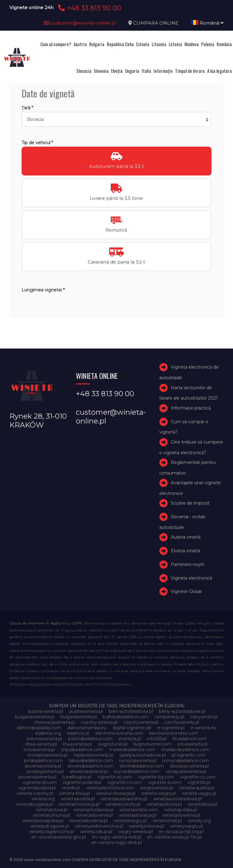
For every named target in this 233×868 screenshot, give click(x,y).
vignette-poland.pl (82, 782)
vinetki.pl (71, 788)
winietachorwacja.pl (79, 804)
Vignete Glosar (186, 592)
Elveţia (117, 71)
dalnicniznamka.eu (87, 728)
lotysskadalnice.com (82, 750)
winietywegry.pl (187, 826)
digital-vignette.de (132, 728)
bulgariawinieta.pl (79, 717)
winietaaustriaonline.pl (124, 799)
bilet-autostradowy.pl (131, 711)
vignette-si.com (165, 782)
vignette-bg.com (156, 777)
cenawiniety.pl (169, 717)
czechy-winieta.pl (99, 722)
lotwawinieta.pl (39, 750)
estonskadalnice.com (90, 739)
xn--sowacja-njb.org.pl (181, 832)
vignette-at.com (115, 777)
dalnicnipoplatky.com (39, 728)
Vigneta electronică (191, 578)
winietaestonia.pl (164, 804)
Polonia (208, 44)
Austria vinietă (186, 537)
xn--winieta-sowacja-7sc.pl (174, 837)
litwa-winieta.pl (41, 744)
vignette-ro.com (125, 782)
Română (207, 23)
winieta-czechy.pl (35, 793)
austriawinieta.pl (86, 711)
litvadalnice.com (190, 739)
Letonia (175, 44)
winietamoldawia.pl (93, 810)
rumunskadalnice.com (186, 761)
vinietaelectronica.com (110, 788)
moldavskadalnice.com (186, 750)
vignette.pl (199, 782)
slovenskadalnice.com (90, 766)
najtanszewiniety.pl (93, 755)
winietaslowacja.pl (138, 815)
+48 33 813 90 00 (89, 8)
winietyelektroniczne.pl (99, 826)
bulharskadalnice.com (126, 717)
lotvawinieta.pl (192, 744)
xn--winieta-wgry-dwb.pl (116, 842)
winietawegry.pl (130, 821)
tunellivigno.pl (77, 777)
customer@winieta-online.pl (80, 23)
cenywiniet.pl (204, 717)
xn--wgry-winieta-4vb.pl (116, 837)
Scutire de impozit (190, 503)
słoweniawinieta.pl (37, 777)
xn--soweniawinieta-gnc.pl (59, 837)
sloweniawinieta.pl (89, 771)
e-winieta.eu (203, 728)
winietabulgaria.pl (34, 804)
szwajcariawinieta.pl (186, 771)
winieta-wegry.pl (159, 793)
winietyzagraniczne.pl (52, 832)
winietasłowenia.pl (89, 821)
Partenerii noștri (188, 564)
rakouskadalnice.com (91, 761)
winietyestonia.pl (147, 826)
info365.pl (157, 739)
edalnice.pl (78, 733)
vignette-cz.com (198, 777)
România (224, 44)
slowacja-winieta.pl (189, 766)
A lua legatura (219, 71)
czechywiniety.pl (182, 722)
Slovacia (84, 71)
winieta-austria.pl (197, 788)
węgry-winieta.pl (135, 832)
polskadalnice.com (43, 761)
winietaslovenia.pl (95, 815)
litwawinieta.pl (78, 744)
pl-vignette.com (189, 755)
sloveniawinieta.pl (43, 766)
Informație (163, 71)
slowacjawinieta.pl (45, 771)
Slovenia (101, 71)
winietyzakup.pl (96, 832)
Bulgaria (97, 44)
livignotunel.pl (113, 744)
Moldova (192, 44)
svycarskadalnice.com (137, 771)
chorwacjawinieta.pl (54, 722)
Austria (80, 44)
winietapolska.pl (181, 810)
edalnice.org (48, 733)
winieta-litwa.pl (75, 793)
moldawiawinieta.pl (47, 755)
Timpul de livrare (190, 71)
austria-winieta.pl (46, 711)
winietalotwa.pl (52, 810)
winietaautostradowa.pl (177, 799)
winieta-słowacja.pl (116, 793)
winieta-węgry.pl (199, 793)
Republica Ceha (120, 44)
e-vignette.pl (171, 728)
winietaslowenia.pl (181, 815)
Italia (146, 71)
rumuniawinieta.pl (138, 761)
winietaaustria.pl (78, 799)
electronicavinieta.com (119, 733)
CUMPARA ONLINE (156, 23)
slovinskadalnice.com (142, 766)
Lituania (159, 44)
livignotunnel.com (152, 744)
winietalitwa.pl (203, 804)
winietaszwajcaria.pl (43, 821)
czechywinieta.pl (141, 722)
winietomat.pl (167, 821)
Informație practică (191, 408)
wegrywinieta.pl (157, 788)
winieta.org (43, 799)
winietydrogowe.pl (50, 826)
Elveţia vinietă (186, 551)
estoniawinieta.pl (44, 739)
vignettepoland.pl (37, 788)
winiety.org (199, 821)
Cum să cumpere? (56, 44)
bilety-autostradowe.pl (182, 711)
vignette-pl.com (40, 782)
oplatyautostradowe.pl (142, 755)
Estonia (143, 44)
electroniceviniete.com (174, 733)
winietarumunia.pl (51, 815)
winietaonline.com (139, 810)
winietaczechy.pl (123, 804)
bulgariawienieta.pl (35, 717)
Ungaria (132, 71)
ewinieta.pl (130, 739)
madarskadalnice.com (132, 750)
